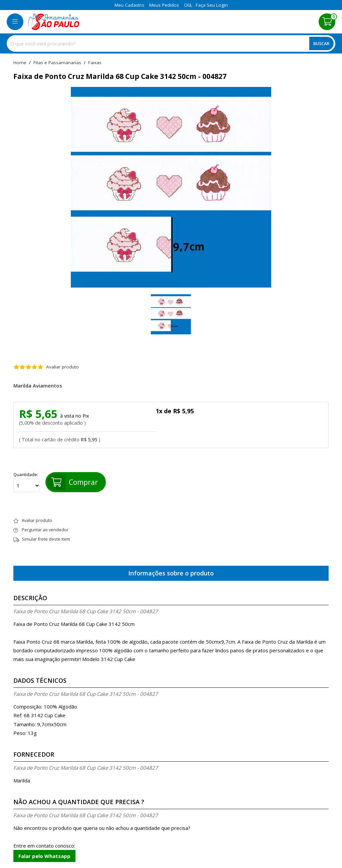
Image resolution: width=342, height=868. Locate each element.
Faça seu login (212, 5)
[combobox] (171, 43)
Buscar (321, 43)
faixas (95, 63)
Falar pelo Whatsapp (44, 856)
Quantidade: (27, 482)
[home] (54, 22)
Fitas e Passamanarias (57, 63)
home (20, 63)
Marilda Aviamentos (38, 386)
